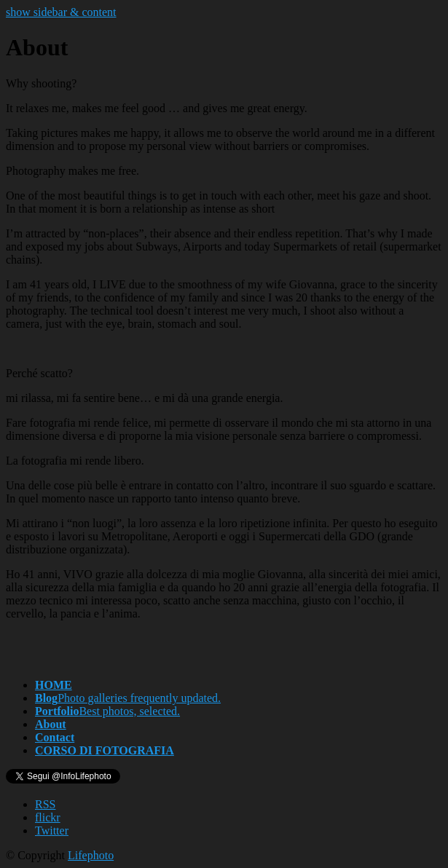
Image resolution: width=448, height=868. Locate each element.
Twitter (52, 830)
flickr (48, 817)
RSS (45, 804)
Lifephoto (91, 855)
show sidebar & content (61, 12)
